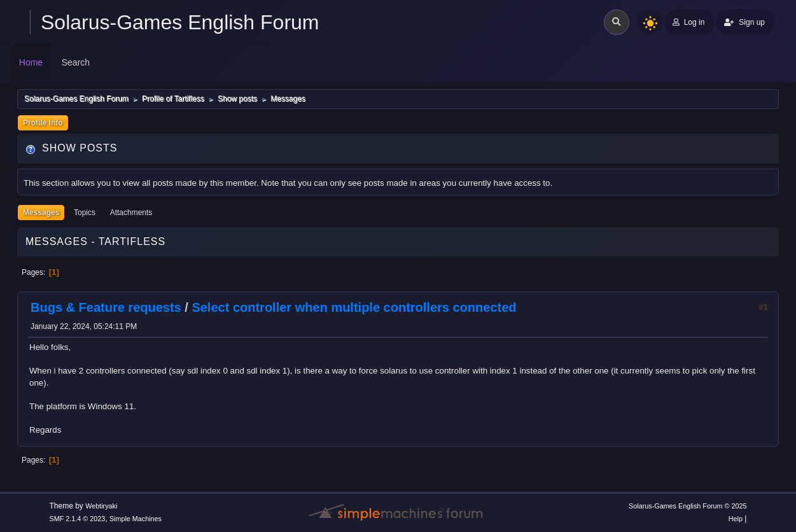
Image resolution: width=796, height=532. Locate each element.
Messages (41, 213)
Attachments (131, 213)
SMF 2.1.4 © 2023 (78, 519)
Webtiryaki (101, 506)
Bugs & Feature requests (106, 307)
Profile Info (43, 123)
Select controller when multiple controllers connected (354, 307)
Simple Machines (136, 519)
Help (736, 519)
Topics (85, 213)
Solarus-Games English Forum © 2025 (688, 506)
